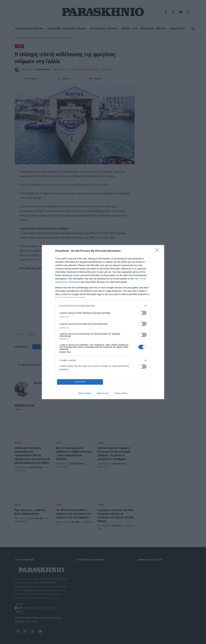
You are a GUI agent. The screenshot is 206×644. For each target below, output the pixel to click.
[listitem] (103, 306)
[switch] (142, 313)
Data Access (103, 393)
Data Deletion (85, 393)
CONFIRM (80, 382)
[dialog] (103, 322)
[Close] (158, 251)
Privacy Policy (121, 393)
